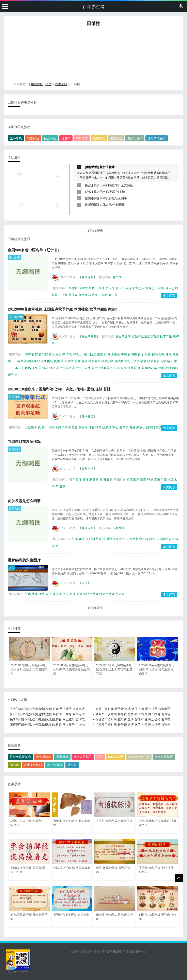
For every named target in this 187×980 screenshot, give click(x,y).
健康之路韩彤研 (139, 757)
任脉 (92, 427)
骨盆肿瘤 (62, 757)
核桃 (57, 361)
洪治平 (120, 288)
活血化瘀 (47, 361)
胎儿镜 (14, 765)
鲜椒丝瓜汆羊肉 (20, 757)
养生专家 (14, 258)
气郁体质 (82, 138)
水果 (52, 368)
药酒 (64, 361)
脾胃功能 (151, 368)
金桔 (71, 361)
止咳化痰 (27, 361)
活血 (175, 368)
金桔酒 (119, 361)
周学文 (83, 288)
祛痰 (155, 354)
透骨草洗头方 (157, 138)
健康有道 (14, 397)
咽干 (11, 375)
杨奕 (89, 185)
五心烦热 (25, 368)
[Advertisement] (93, 55)
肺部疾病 (112, 539)
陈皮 (59, 354)
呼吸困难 (95, 539)
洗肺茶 (66, 138)
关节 (139, 427)
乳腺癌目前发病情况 (24, 442)
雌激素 (94, 480)
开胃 (169, 354)
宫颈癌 (135, 480)
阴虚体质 (50, 138)
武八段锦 (55, 427)
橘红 (35, 368)
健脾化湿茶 (135, 138)
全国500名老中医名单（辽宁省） (34, 250)
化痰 (163, 361)
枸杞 (69, 354)
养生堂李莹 (44, 757)
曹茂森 (73, 295)
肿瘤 (85, 480)
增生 (122, 539)
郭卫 (100, 757)
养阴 (84, 361)
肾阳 (161, 368)
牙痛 (28, 594)
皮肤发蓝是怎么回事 (24, 501)
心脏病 (73, 539)
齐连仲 (130, 288)
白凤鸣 (103, 295)
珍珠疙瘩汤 (116, 757)
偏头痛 (57, 594)
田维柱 (100, 288)
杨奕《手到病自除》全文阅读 (113, 185)
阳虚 (100, 354)
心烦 (162, 354)
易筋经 (83, 427)
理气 (123, 368)
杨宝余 (93, 295)
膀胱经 (107, 427)
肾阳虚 (43, 354)
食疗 (86, 354)
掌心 (115, 427)
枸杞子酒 (130, 361)
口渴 (15, 368)
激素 (143, 480)
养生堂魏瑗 (55, 765)
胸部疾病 (14, 449)
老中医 (117, 277)
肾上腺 (144, 539)
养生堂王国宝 (141, 336)
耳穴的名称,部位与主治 (109, 192)
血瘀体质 (16, 138)
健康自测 (92, 198)
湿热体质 (99, 138)
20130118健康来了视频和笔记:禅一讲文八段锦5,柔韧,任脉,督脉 (59, 389)
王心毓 (160, 288)
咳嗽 (52, 354)
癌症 (79, 480)
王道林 (63, 295)
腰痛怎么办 (107, 594)
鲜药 (45, 368)
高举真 (83, 295)
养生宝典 (61, 84)
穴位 (89, 192)
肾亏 (141, 354)
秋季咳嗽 (107, 361)
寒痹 (28, 354)
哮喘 (82, 539)
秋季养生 (94, 361)
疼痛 (124, 354)
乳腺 (164, 480)
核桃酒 (142, 361)
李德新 (73, 288)
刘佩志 (150, 288)
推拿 (98, 427)
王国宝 (116, 354)
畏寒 (78, 361)
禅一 (45, 427)
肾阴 (168, 368)
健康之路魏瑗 (164, 757)
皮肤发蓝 (119, 528)
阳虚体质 (116, 138)
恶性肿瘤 (123, 480)
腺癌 (62, 486)
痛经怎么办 (91, 594)
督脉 (75, 427)
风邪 (37, 361)
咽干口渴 (14, 361)
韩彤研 (72, 765)
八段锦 (29, 427)
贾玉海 (110, 288)
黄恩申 (140, 288)
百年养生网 (94, 7)
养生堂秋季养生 (161, 336)
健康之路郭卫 (83, 757)
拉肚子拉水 (107, 167)
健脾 (175, 354)
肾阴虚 (132, 354)
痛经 (42, 594)
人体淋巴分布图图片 (113, 205)
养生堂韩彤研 (33, 765)
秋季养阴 (153, 361)
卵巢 (150, 480)
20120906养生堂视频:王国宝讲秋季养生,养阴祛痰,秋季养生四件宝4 (62, 309)
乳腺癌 (108, 480)
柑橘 (116, 368)
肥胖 (72, 480)
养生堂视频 (16, 317)
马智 (92, 288)
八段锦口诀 (151, 427)
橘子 (170, 361)
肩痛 (79, 594)
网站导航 (37, 84)
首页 (48, 84)
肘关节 (124, 427)
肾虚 (35, 354)
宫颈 (157, 480)
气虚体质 (33, 138)
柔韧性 (66, 427)
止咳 (148, 354)
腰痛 (73, 594)
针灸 (38, 427)
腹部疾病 (92, 167)
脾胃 (107, 354)
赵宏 (65, 594)
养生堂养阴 (123, 336)
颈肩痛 (120, 594)
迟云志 (170, 288)
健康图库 (92, 205)
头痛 (35, 594)
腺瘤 (152, 539)
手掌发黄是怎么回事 (113, 198)
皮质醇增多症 (165, 539)
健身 (132, 427)
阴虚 (93, 354)
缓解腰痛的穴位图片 (24, 560)
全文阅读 (169, 295)
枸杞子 (78, 354)
